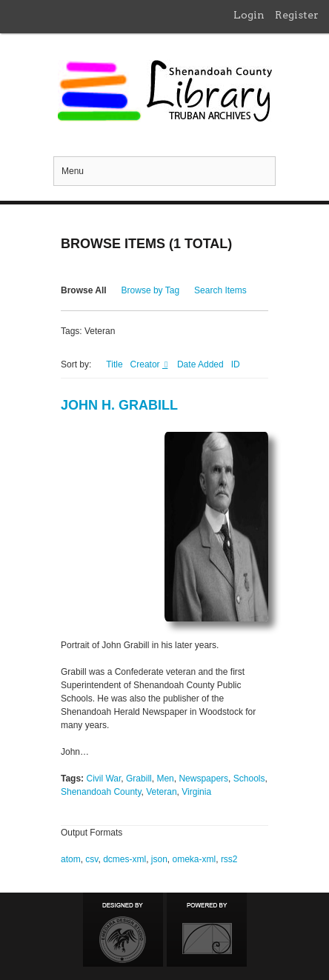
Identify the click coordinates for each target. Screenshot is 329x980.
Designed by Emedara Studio (123, 930)
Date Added (200, 364)
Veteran (161, 792)
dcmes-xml (124, 859)
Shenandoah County (101, 792)
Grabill (139, 779)
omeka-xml (195, 859)
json (159, 859)
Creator (146, 364)
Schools (249, 779)
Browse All (84, 290)
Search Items (220, 290)
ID (236, 364)
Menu (73, 171)
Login (249, 15)
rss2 (229, 859)
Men (165, 779)
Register (297, 15)
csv (92, 859)
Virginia (196, 792)
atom (71, 859)
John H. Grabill (119, 405)
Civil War (103, 779)
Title (114, 364)
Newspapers (203, 779)
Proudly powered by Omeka (207, 930)
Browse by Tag (151, 290)
